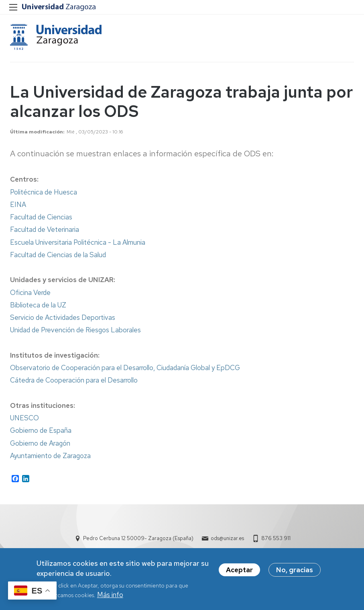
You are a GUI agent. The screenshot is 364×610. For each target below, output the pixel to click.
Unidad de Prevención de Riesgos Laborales (75, 331)
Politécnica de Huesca (44, 193)
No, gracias (295, 570)
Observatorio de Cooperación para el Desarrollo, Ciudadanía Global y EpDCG (125, 368)
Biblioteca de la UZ (38, 306)
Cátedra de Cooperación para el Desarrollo (74, 381)
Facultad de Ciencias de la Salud (58, 256)
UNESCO (24, 419)
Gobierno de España (41, 431)
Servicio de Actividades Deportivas (63, 318)
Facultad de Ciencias (41, 218)
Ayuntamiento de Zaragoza (50, 456)
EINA (18, 205)
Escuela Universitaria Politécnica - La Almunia (78, 243)
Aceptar (239, 570)
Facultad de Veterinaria (45, 230)
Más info (110, 595)
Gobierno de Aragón (40, 444)
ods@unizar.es (227, 539)
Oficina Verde (30, 293)
